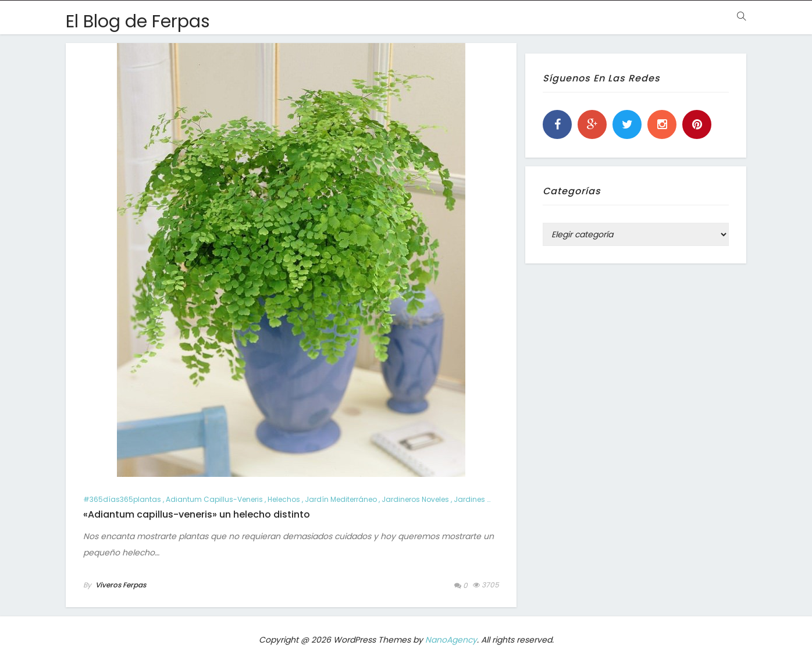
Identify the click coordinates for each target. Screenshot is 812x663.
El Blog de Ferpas (138, 22)
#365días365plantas (122, 499)
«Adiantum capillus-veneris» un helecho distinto (197, 514)
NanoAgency (451, 640)
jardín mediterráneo (341, 499)
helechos (284, 499)
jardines (469, 499)
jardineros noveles (415, 499)
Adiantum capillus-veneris (214, 499)
